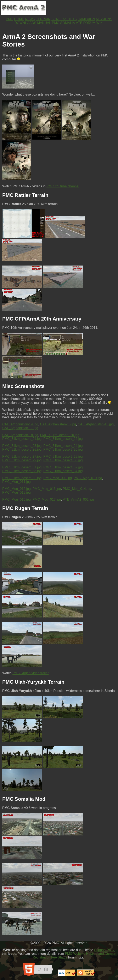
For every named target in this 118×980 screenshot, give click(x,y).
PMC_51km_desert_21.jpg (22, 439)
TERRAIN (43, 19)
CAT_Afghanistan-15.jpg (58, 424)
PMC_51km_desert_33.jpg (22, 471)
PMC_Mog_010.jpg (88, 478)
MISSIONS (104, 19)
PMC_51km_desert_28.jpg (63, 456)
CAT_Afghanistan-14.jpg (20, 424)
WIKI (100, 23)
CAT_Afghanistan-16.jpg (96, 424)
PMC (10, 19)
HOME (19, 19)
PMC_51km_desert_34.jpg (63, 471)
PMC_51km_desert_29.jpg (22, 460)
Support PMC (104, 950)
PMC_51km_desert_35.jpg (22, 478)
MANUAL (44, 23)
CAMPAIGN (86, 19)
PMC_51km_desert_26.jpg (63, 449)
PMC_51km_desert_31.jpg (22, 467)
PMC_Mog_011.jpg (16, 482)
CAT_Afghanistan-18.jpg (20, 435)
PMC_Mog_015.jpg (16, 492)
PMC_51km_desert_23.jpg (22, 446)
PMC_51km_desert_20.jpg (60, 435)
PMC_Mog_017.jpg (47, 500)
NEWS (30, 19)
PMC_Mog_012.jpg (16, 489)
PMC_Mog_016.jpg (16, 500)
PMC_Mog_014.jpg (77, 489)
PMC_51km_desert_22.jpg (63, 439)
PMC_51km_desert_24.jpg (63, 446)
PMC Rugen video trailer (30, 673)
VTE (79, 23)
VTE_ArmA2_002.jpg (78, 500)
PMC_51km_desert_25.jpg (22, 449)
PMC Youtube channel (63, 186)
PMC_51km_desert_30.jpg (63, 460)
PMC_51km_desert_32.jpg (63, 467)
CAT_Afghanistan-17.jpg (20, 428)
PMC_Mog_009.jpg (58, 478)
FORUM (89, 23)
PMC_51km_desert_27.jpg (22, 456)
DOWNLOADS (25, 23)
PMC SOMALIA (63, 23)
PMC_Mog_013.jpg (47, 489)
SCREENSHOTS (64, 19)
